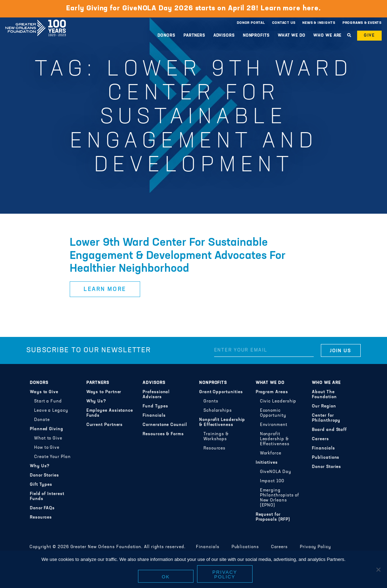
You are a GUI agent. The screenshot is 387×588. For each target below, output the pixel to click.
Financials (154, 416)
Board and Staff (329, 430)
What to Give (48, 438)
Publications (326, 458)
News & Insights (319, 23)
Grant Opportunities (221, 392)
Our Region (324, 406)
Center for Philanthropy (326, 418)
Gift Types (41, 485)
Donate (42, 420)
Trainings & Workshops (216, 437)
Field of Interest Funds (47, 496)
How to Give (47, 448)
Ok (166, 577)
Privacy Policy (316, 547)
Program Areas (272, 392)
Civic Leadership (278, 401)
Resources (41, 517)
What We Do (292, 36)
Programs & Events (362, 23)
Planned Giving (47, 429)
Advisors (224, 36)
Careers (320, 439)
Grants (211, 401)
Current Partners (105, 425)
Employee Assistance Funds (110, 413)
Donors (166, 36)
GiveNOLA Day (276, 472)
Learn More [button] (105, 290)
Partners (194, 36)
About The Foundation (324, 395)
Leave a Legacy (51, 411)
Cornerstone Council (165, 425)
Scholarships (218, 411)
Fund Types (155, 406)
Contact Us (284, 23)
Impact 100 (272, 481)
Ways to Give (44, 392)
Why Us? (40, 466)
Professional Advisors (156, 395)
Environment (274, 425)
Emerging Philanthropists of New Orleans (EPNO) (280, 498)
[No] (378, 569)
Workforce (271, 453)
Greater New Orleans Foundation (36, 21)
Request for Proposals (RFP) (273, 517)
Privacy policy (225, 574)
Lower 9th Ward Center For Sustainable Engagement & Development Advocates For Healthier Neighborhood (178, 256)
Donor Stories (44, 475)
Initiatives (267, 463)
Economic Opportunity (273, 413)
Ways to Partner (104, 392)
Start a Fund (48, 401)
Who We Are (327, 36)
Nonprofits (256, 36)
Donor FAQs (42, 508)
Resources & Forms (163, 434)
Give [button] (369, 36)
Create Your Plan (52, 457)
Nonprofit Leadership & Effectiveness (222, 422)
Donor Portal (251, 23)
